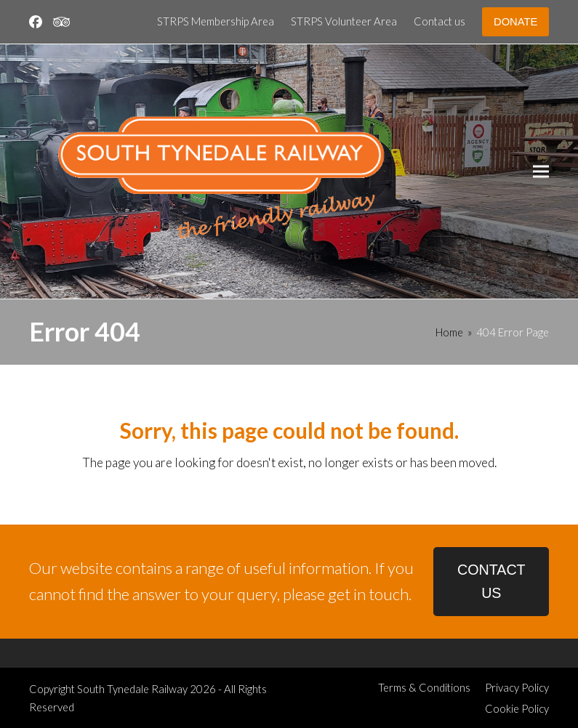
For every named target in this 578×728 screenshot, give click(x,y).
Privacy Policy (517, 687)
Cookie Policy (517, 708)
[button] (541, 172)
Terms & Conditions (424, 687)
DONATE (515, 22)
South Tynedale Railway (132, 689)
